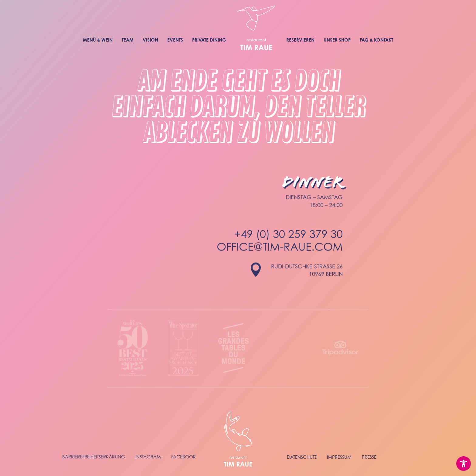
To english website (428, 4)
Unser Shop (337, 40)
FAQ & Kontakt (376, 40)
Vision (150, 40)
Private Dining (209, 40)
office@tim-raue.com (280, 253)
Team (128, 40)
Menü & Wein (98, 40)
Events (175, 40)
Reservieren (300, 40)
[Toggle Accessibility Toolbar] (464, 464)
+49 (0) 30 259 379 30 (288, 241)
